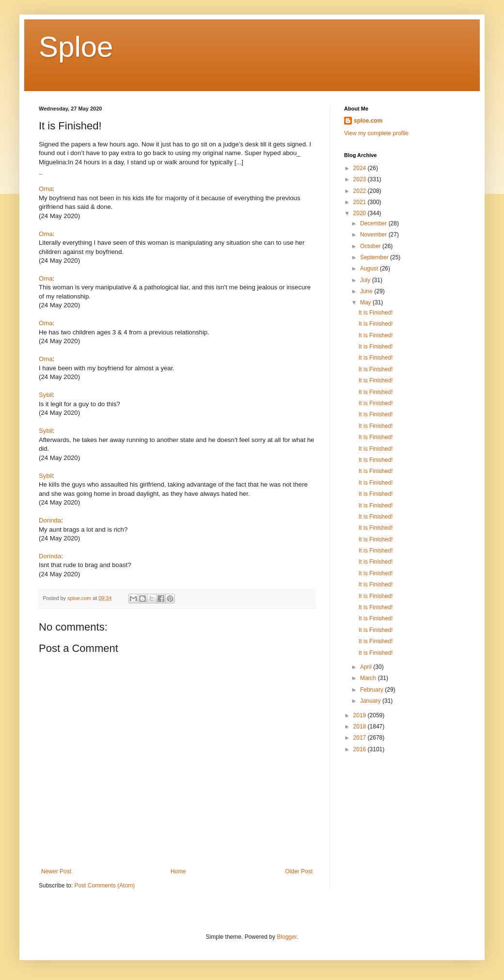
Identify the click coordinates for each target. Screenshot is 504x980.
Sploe (76, 47)
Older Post (299, 871)
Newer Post (56, 871)
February (372, 690)
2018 (361, 727)
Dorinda (50, 520)
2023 (361, 179)
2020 (361, 213)
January (371, 701)
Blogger (287, 937)
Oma (46, 189)
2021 (361, 202)
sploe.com (368, 121)
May (366, 302)
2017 (361, 738)
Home (178, 871)
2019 (361, 715)
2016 (361, 749)
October (371, 246)
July (366, 280)
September (375, 257)
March (369, 678)
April (367, 667)
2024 (361, 168)
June (367, 291)
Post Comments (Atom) (104, 885)
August (370, 269)
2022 (361, 191)
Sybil (46, 395)
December (374, 223)
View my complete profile (376, 133)
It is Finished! (376, 313)
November (374, 235)
